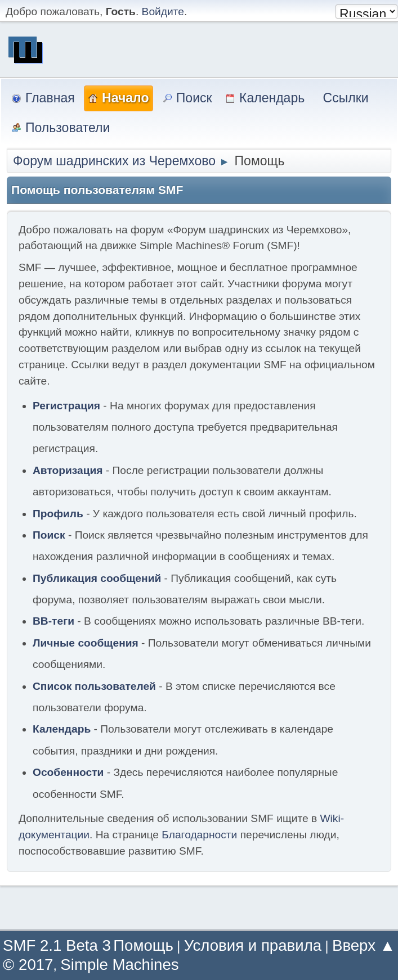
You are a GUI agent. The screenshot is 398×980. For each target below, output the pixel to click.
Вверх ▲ (364, 945)
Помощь (143, 945)
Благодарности (199, 835)
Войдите (163, 12)
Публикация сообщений (97, 578)
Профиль (58, 514)
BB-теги (53, 621)
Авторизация (68, 470)
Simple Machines (119, 965)
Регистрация (66, 406)
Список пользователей (94, 686)
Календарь (62, 729)
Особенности (68, 772)
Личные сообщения (86, 643)
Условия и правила (253, 945)
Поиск (49, 535)
